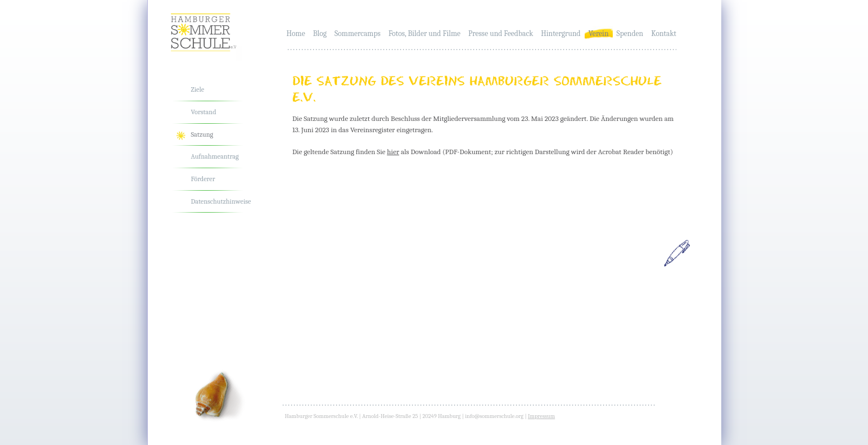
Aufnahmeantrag (215, 156)
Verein (599, 33)
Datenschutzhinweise (221, 201)
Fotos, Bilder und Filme (424, 33)
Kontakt (664, 33)
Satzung (202, 134)
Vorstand (204, 112)
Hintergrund (560, 33)
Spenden (630, 33)
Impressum (541, 416)
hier (393, 152)
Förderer (203, 179)
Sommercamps (358, 33)
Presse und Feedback (501, 33)
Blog (320, 33)
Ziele (198, 89)
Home (296, 33)
